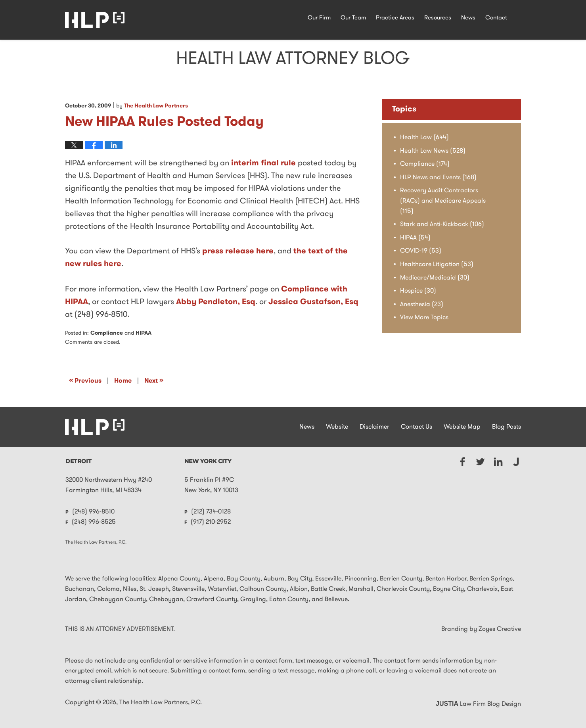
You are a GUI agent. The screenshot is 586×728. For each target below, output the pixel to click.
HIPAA (144, 333)
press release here (238, 251)
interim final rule (263, 163)
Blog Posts (507, 427)
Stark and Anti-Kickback (442, 224)
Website (337, 427)
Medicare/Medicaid (435, 278)
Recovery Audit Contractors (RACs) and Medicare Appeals (443, 201)
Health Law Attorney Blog (95, 20)
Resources (438, 18)
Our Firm (319, 18)
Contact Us (417, 427)
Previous (85, 381)
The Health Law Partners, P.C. (161, 703)
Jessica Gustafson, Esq (313, 302)
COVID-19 (421, 251)
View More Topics (424, 318)
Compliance (107, 333)
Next (154, 381)
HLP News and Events (438, 178)
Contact (496, 18)
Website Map (462, 427)
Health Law (424, 138)
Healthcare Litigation (437, 264)
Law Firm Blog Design (478, 704)
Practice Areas (395, 18)
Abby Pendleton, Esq (216, 302)
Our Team (353, 18)
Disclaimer (374, 427)
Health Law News (433, 151)
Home (123, 381)
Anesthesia (422, 305)
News (468, 18)
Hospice (418, 291)
